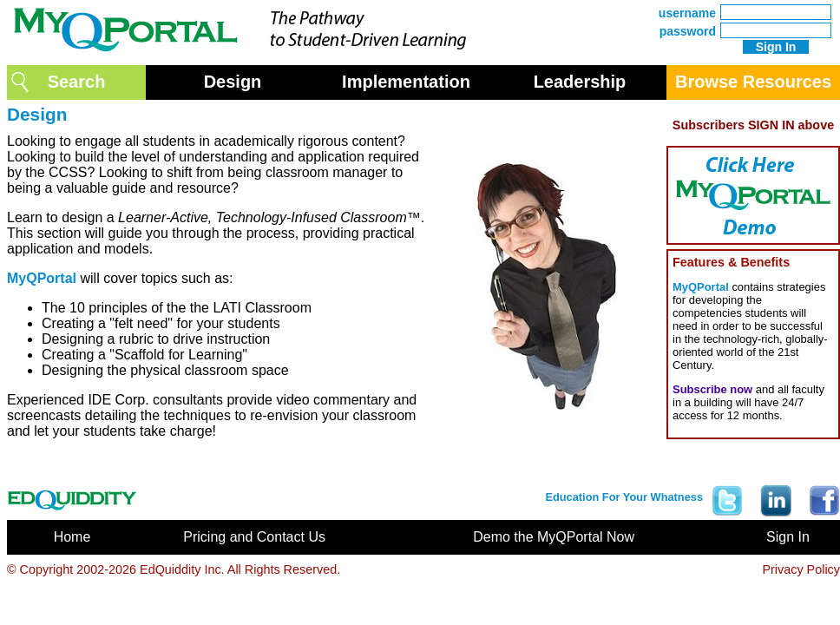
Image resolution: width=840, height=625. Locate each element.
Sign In (788, 537)
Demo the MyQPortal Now (554, 537)
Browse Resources (753, 82)
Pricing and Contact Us (254, 537)
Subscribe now (712, 389)
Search (77, 82)
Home (72, 537)
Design (233, 82)
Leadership (580, 82)
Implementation (406, 82)
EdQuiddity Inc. (182, 569)
